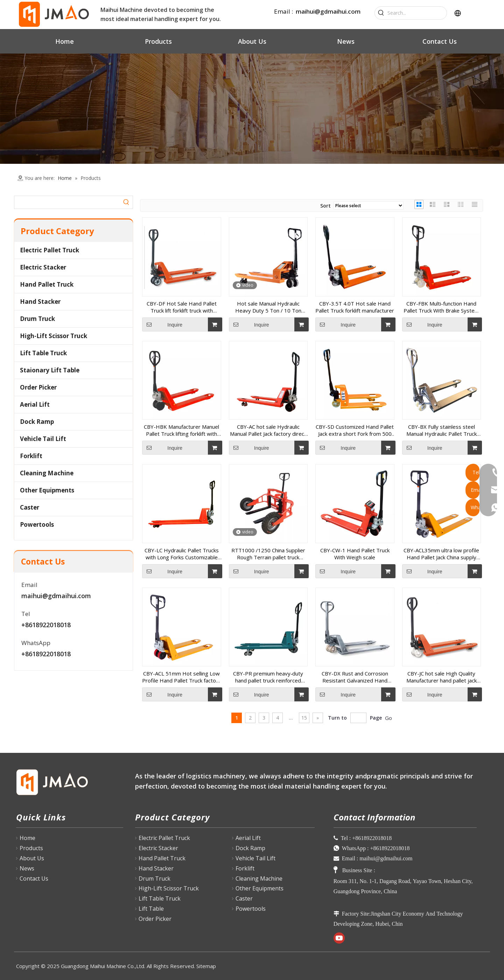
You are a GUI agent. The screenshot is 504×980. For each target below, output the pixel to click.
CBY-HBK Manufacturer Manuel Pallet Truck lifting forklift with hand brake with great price (181, 430)
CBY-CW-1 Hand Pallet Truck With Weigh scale (355, 554)
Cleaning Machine (47, 473)
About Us (32, 858)
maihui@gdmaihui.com (328, 11)
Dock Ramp (37, 422)
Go (388, 718)
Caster (30, 507)
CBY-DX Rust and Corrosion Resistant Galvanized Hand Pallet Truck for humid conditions (355, 677)
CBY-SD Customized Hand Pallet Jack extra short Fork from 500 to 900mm (355, 430)
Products (31, 848)
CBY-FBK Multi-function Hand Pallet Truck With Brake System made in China (441, 307)
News (27, 868)
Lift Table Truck (43, 353)
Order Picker (38, 387)
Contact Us (34, 878)
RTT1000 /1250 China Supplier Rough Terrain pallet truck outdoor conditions (268, 554)
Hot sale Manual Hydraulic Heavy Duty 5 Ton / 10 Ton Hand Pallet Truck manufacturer (268, 307)
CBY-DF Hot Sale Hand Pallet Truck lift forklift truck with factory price (182, 307)
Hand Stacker (40, 302)
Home (27, 838)
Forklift (31, 456)
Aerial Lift (35, 404)
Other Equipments (47, 490)
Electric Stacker (43, 267)
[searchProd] (67, 202)
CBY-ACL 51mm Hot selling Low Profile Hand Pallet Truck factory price (181, 677)
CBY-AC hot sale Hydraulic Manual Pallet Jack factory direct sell (268, 430)
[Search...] (417, 13)
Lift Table (151, 909)
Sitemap (206, 966)
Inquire (162, 324)
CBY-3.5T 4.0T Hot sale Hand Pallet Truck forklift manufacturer (355, 307)
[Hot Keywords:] (381, 13)
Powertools (37, 524)
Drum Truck (37, 319)
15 (304, 718)
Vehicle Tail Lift (43, 439)
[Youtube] (339, 938)
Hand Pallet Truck (47, 284)
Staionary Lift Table (50, 370)
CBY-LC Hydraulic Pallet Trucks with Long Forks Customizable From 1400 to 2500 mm (182, 554)
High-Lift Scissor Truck (54, 336)
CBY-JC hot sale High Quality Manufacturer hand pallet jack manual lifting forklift (442, 677)
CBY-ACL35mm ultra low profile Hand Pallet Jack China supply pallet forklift (441, 554)
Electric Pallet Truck (50, 250)
